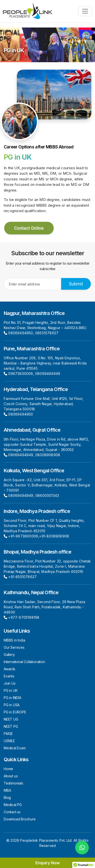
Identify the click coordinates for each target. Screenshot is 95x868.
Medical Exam (15, 748)
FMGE (8, 734)
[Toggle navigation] (85, 11)
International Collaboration (24, 662)
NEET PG (11, 726)
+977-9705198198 (24, 617)
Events (9, 676)
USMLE (9, 741)
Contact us (12, 812)
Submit (76, 284)
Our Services (14, 647)
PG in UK (11, 690)
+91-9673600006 (23, 536)
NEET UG (11, 719)
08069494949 (48, 374)
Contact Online (29, 228)
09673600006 (21, 374)
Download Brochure (20, 819)
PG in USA (12, 705)
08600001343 (47, 495)
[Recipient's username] (33, 284)
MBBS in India (14, 640)
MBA (7, 790)
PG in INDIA (12, 698)
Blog (7, 798)
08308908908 (48, 455)
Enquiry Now (47, 863)
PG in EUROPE (15, 712)
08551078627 (47, 333)
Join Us (10, 683)
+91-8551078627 (22, 577)
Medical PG (13, 805)
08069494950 (21, 333)
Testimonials (13, 783)
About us (11, 776)
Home (8, 769)
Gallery (9, 655)
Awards (10, 669)
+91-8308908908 (54, 536)
